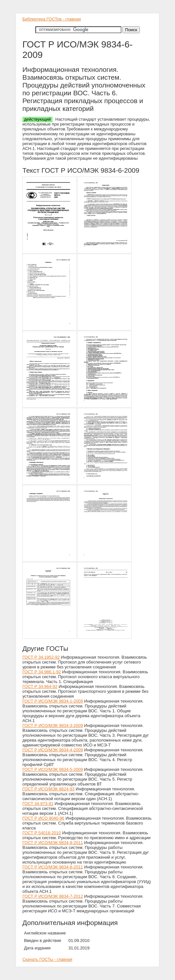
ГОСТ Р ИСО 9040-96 (43, 818)
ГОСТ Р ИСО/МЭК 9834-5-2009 (53, 769)
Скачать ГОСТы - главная (47, 959)
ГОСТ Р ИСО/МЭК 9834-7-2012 (53, 896)
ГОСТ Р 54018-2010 (42, 833)
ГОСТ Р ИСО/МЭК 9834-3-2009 (53, 725)
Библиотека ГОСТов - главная (52, 19)
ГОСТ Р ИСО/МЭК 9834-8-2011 (53, 867)
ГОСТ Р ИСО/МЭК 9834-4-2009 (53, 750)
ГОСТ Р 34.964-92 (40, 686)
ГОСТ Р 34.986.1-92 (42, 672)
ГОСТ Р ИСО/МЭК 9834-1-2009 (53, 701)
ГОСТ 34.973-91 (38, 804)
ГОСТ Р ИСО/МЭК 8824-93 (48, 789)
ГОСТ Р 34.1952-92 (41, 657)
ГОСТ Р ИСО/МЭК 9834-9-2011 (53, 843)
